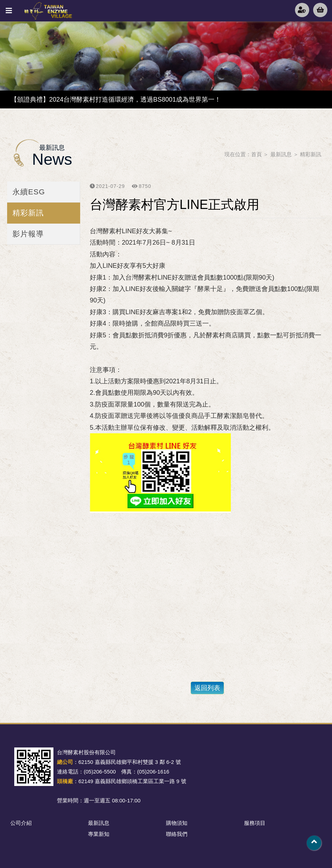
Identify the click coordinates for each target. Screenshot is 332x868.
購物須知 (177, 823)
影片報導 (28, 234)
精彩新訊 (311, 154)
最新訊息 (281, 154)
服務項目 (255, 823)
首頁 (256, 154)
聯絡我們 (177, 834)
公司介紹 (21, 823)
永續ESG (29, 192)
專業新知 (99, 834)
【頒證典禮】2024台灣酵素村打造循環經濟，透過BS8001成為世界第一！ (116, 99)
